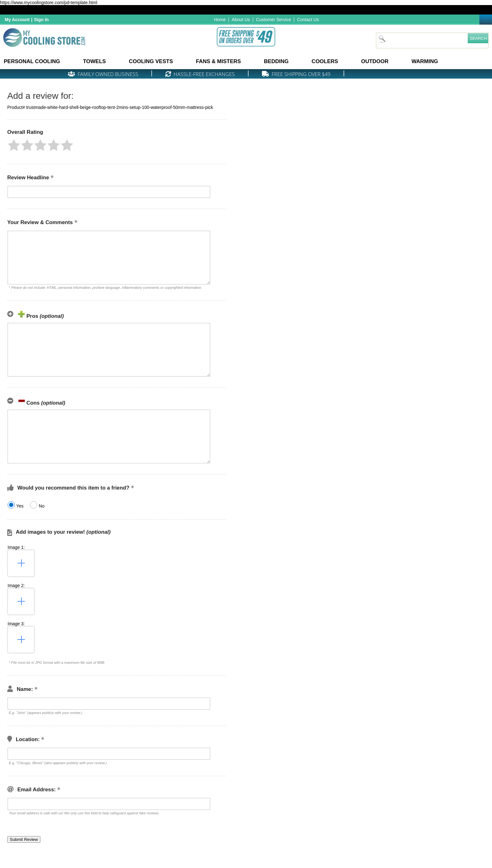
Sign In (41, 20)
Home (220, 20)
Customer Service (273, 20)
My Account (17, 20)
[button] (14, 145)
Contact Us (308, 20)
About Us (241, 20)
